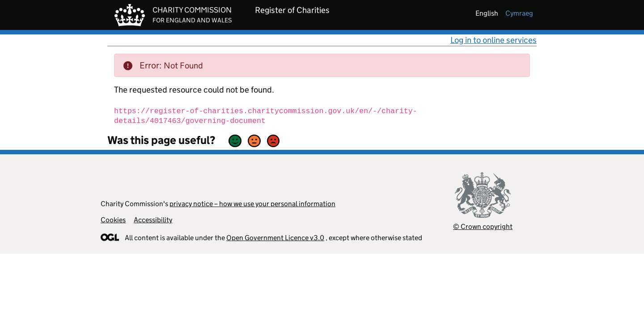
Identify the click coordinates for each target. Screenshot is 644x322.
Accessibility (153, 220)
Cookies (113, 220)
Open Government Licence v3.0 (275, 238)
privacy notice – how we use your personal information (252, 204)
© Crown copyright (483, 227)
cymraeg (519, 13)
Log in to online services (494, 40)
